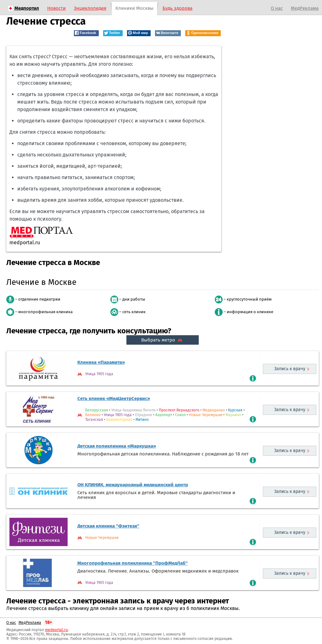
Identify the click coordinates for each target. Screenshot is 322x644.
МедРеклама (305, 8)
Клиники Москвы (134, 8)
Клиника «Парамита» (101, 362)
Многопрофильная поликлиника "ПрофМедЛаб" (133, 563)
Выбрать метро (163, 340)
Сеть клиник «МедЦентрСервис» (114, 398)
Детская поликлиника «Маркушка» (117, 446)
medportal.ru (56, 630)
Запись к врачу (290, 369)
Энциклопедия (90, 8)
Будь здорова (178, 8)
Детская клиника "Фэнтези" (108, 526)
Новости (56, 8)
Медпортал (27, 8)
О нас (277, 8)
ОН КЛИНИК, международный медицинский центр (133, 485)
